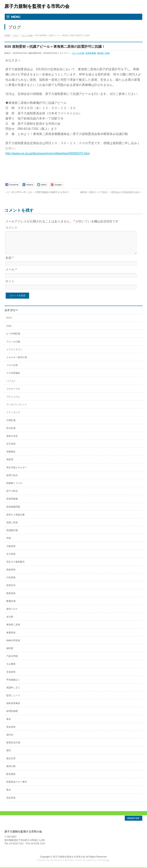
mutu (9, 330)
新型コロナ (12, 614)
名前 (9, 262)
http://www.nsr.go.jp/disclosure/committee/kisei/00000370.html (47, 153)
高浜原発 (11, 802)
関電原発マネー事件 (17, 786)
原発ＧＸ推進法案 (16, 519)
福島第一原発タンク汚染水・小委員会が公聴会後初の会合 (111, 192)
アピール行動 (78, 53)
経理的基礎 (12, 716)
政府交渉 (11, 590)
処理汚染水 (12, 480)
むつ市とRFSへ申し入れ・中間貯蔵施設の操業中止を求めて (37, 192)
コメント (11, 227)
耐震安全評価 (13, 747)
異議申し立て (13, 692)
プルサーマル (13, 393)
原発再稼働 (91, 53)
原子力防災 (12, 496)
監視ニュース (13, 700)
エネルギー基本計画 (17, 362)
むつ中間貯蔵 (13, 338)
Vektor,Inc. (92, 861)
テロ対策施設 (13, 378)
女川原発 (11, 559)
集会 (9, 794)
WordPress (56, 861)
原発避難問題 (13, 511)
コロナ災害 (12, 370)
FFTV (9, 323)
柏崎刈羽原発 (13, 645)
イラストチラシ (14, 354)
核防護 (10, 653)
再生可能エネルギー (17, 472)
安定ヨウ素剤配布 (16, 566)
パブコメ (11, 386)
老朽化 (10, 739)
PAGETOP (134, 818)
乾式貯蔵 (11, 433)
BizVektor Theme (74, 861)
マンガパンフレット (17, 409)
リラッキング (13, 417)
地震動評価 (12, 535)
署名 (9, 724)
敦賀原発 (11, 598)
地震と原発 (12, 527)
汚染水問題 (12, 661)
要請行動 (11, 771)
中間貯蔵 (11, 425)
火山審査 (11, 669)
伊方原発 (11, 448)
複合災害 (11, 763)
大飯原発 (11, 551)
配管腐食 (11, 779)
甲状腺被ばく (13, 684)
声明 (9, 543)
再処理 (10, 464)
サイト (10, 286)
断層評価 (11, 606)
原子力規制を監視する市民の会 (37, 6)
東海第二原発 (103, 53)
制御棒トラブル (14, 488)
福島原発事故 (13, 708)
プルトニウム (13, 401)
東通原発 (11, 637)
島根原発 (11, 574)
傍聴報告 (11, 456)
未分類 (10, 621)
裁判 (9, 755)
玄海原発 (11, 677)
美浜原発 (11, 732)
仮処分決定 (12, 441)
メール (11, 274)
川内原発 (11, 582)
